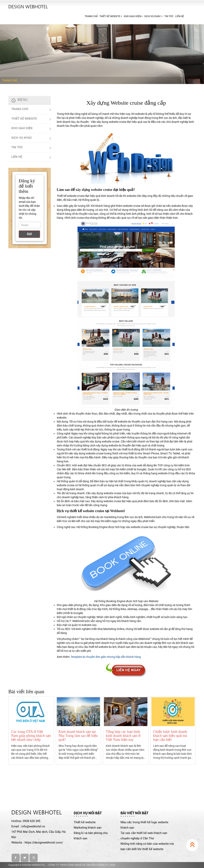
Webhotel (117, 511)
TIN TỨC (169, 16)
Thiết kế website (85, 822)
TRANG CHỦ (91, 16)
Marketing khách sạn (88, 828)
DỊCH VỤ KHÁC (154, 16)
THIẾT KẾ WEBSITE (111, 16)
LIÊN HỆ (179, 16)
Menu (23, 100)
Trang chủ (10, 80)
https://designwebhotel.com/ (44, 843)
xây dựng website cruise (94, 190)
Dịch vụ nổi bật (88, 813)
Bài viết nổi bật (134, 813)
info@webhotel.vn (33, 826)
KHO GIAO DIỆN (133, 16)
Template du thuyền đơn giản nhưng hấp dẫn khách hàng (106, 657)
